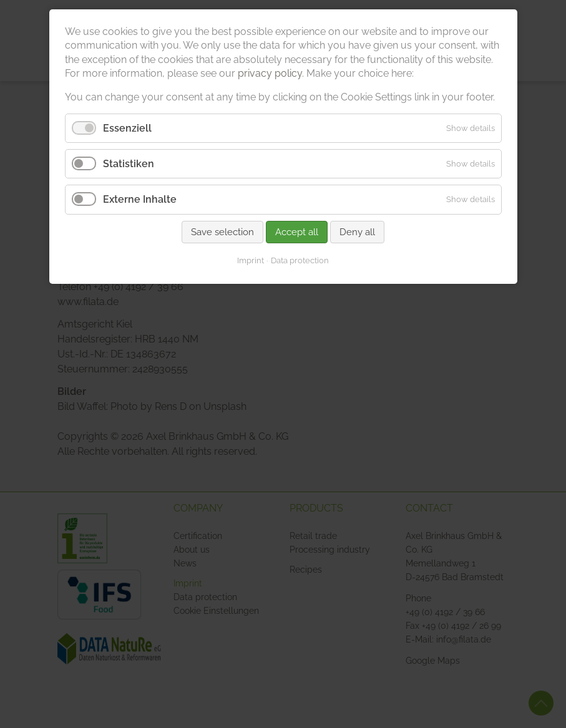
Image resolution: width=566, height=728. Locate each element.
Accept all (297, 232)
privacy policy (270, 73)
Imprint (251, 260)
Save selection (222, 232)
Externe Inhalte (140, 199)
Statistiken (129, 164)
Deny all (357, 232)
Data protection (300, 260)
